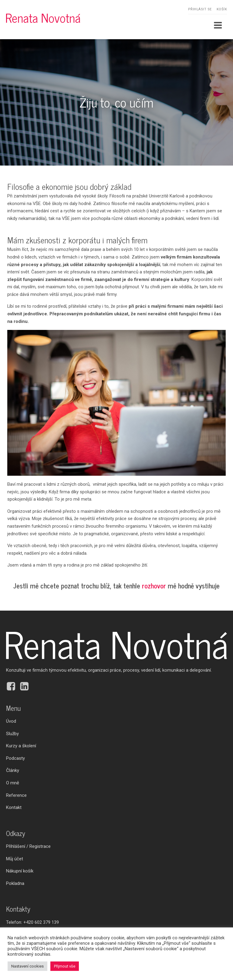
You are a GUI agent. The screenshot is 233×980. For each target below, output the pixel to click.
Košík (222, 9)
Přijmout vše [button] (65, 966)
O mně (13, 783)
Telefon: (32, 922)
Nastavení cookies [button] (27, 966)
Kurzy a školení (21, 746)
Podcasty (15, 758)
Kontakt (14, 807)
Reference (16, 795)
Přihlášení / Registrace (28, 846)
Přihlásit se (200, 9)
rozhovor (154, 586)
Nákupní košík (20, 871)
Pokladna (15, 883)
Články (13, 770)
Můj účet (15, 859)
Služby (12, 734)
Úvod (11, 721)
